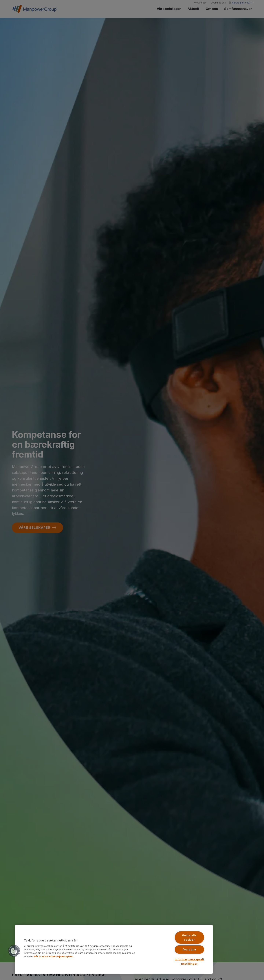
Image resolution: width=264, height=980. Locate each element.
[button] (14, 951)
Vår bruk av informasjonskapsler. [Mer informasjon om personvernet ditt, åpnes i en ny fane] (54, 956)
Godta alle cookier (189, 937)
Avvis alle (189, 949)
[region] (114, 949)
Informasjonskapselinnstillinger (189, 961)
